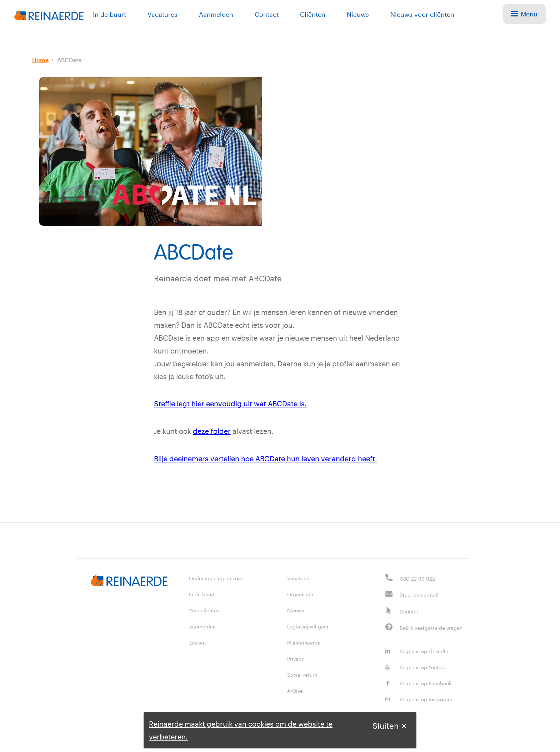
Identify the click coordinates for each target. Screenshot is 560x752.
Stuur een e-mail (419, 594)
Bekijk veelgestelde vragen (431, 627)
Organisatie (301, 593)
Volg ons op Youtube (416, 666)
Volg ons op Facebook (418, 682)
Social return (302, 674)
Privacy (296, 658)
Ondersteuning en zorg (216, 577)
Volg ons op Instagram (419, 698)
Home (40, 60)
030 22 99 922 (417, 578)
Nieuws (358, 14)
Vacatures (162, 14)
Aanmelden (216, 14)
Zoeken (197, 641)
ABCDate (69, 60)
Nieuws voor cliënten (422, 14)
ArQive (295, 690)
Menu (524, 14)
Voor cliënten (204, 609)
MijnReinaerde (304, 641)
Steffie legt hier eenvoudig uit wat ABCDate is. (230, 403)
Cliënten (313, 14)
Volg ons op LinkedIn (417, 650)
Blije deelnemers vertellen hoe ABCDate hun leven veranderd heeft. (266, 458)
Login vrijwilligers (308, 625)
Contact (267, 14)
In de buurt (109, 14)
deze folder (212, 431)
